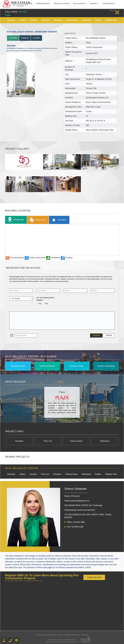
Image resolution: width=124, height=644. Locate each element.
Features (25, 38)
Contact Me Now (94, 577)
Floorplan (58, 20)
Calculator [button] (80, 4)
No (40, 304)
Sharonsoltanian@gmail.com (77, 501)
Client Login (76, 635)
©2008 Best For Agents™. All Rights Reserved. (62, 640)
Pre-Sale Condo (62, 4)
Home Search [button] (43, 4)
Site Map (85, 635)
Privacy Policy (51, 635)
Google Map (15, 220)
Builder (98, 20)
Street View (37, 220)
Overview (11, 20)
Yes (47, 304)
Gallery (22, 20)
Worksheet (86, 20)
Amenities (58, 220)
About (113, 11)
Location (33, 20)
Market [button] (95, 4)
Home (30, 4)
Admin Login (41, 635)
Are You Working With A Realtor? (46, 299)
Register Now (111, 20)
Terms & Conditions (64, 635)
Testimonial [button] (109, 4)
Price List (45, 20)
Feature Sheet (72, 20)
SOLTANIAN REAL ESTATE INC (83, 505)
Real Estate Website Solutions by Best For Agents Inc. (62, 642)
